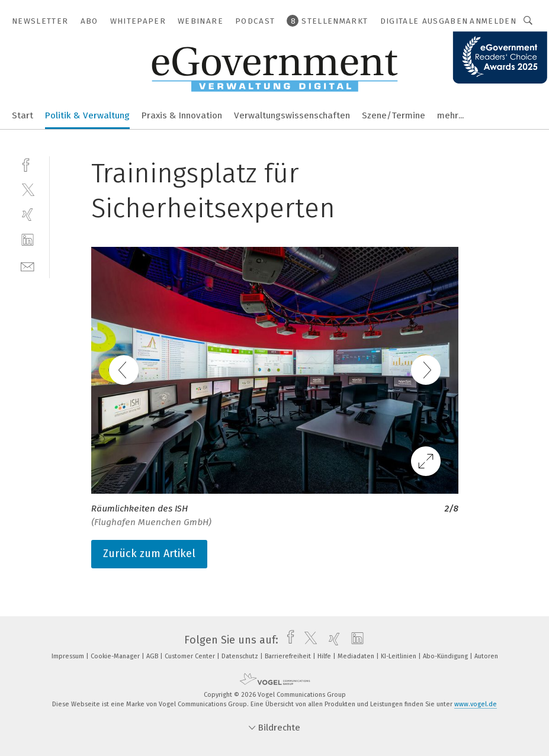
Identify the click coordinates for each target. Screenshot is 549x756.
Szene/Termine (394, 115)
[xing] (28, 215)
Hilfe (325, 656)
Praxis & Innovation (182, 115)
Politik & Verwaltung (87, 115)
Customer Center (191, 656)
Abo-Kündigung (446, 656)
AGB (153, 656)
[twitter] (28, 189)
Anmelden (493, 21)
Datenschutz (241, 656)
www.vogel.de (476, 704)
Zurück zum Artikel (149, 554)
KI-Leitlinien (399, 656)
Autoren (486, 656)
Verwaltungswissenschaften (292, 115)
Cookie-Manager (116, 656)
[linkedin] (28, 240)
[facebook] (28, 164)
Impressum (69, 656)
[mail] (28, 266)
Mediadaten (357, 656)
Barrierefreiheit (289, 656)
